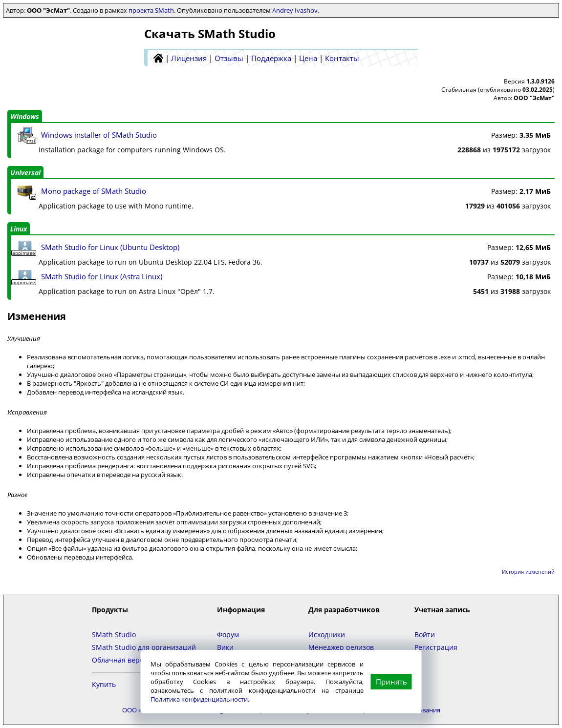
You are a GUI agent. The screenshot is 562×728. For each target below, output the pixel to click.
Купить (104, 684)
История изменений (528, 572)
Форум (228, 634)
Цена (308, 58)
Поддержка (271, 58)
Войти (425, 634)
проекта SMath (151, 10)
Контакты (342, 58)
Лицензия (189, 58)
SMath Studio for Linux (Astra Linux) (102, 276)
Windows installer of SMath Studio (99, 135)
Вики (225, 647)
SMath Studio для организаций (144, 647)
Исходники (327, 634)
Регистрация (436, 647)
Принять (391, 682)
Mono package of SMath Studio (94, 191)
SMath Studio (114, 634)
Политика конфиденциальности (199, 699)
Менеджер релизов (341, 647)
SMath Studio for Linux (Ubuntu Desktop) (110, 247)
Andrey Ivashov (295, 10)
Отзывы (229, 58)
